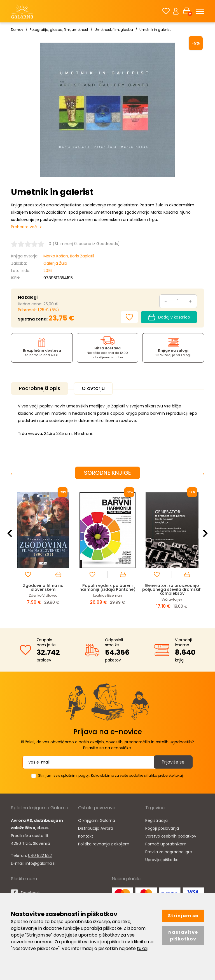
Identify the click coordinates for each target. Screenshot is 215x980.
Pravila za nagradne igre (169, 851)
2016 (48, 271)
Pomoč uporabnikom (166, 843)
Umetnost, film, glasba (114, 30)
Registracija (156, 820)
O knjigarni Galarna (97, 820)
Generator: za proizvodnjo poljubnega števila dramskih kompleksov (172, 589)
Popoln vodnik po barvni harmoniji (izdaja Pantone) (107, 587)
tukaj (142, 948)
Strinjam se (183, 916)
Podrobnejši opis (41, 388)
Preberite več (24, 227)
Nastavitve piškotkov (183, 936)
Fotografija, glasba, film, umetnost (59, 30)
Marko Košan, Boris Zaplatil (69, 256)
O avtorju (97, 388)
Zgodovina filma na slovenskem (43, 587)
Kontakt (86, 835)
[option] (43, 549)
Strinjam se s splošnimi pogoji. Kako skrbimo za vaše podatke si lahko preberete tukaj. (111, 775)
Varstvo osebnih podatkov (171, 835)
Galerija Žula (55, 263)
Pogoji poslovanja (162, 827)
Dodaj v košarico (169, 317)
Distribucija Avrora (96, 827)
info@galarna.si (40, 863)
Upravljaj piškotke (162, 859)
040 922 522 (40, 855)
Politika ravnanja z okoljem (104, 843)
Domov (17, 30)
